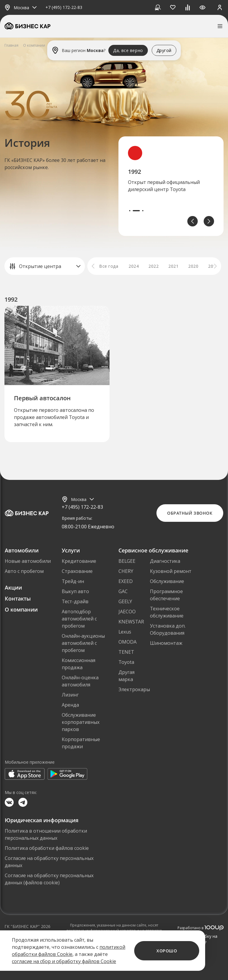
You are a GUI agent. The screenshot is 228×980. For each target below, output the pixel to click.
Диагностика (165, 561)
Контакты (18, 598)
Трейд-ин (73, 581)
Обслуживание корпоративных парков (81, 722)
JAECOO (127, 612)
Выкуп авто (75, 591)
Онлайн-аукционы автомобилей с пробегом (83, 643)
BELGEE (127, 561)
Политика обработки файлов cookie (47, 848)
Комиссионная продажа (79, 664)
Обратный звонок (190, 513)
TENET (126, 652)
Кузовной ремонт (171, 571)
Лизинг (70, 695)
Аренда (70, 705)
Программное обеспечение (166, 595)
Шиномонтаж (166, 643)
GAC (123, 591)
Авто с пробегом (24, 571)
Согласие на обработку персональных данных (49, 862)
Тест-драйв (75, 601)
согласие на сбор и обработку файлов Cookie (64, 961)
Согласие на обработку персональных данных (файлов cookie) (49, 879)
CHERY (126, 571)
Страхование (77, 571)
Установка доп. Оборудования (168, 629)
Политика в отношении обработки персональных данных (46, 834)
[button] (193, 221)
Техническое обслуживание (167, 612)
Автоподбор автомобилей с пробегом (79, 619)
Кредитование (79, 561)
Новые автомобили (28, 561)
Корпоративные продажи (81, 743)
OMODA (128, 642)
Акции (13, 587)
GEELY (125, 601)
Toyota (126, 662)
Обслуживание (167, 581)
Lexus (125, 632)
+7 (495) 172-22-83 (64, 8)
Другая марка (126, 676)
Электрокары (134, 689)
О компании (21, 609)
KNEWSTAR (131, 622)
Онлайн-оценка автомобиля (80, 681)
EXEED (126, 581)
